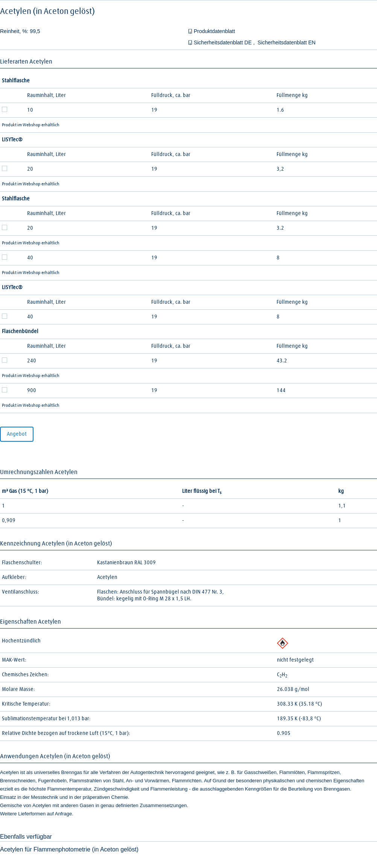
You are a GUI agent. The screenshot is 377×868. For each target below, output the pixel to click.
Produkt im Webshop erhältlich (31, 125)
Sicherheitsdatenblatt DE (223, 42)
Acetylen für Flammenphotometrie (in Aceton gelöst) (69, 849)
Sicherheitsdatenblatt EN (287, 42)
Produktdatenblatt (214, 31)
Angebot (17, 434)
